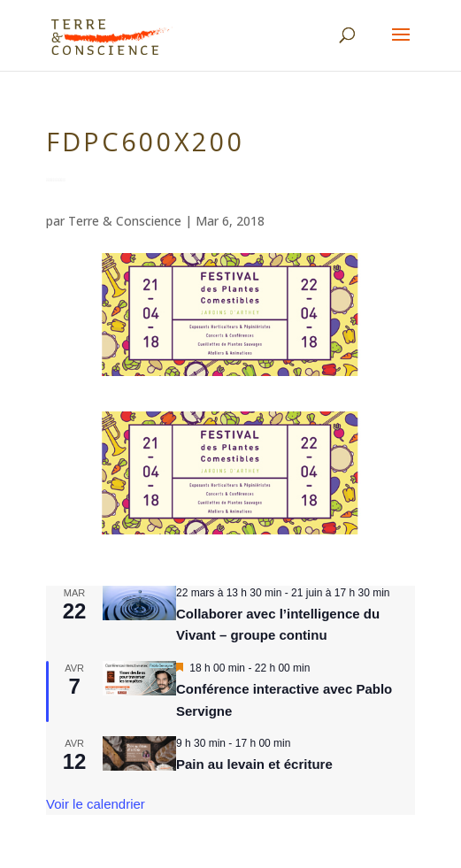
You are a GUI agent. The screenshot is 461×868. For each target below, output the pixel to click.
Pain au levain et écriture (254, 764)
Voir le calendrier (96, 804)
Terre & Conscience (125, 221)
